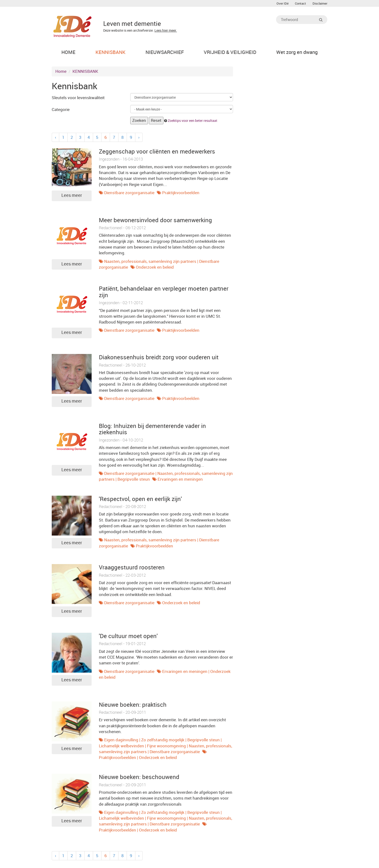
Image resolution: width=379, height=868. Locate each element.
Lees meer (72, 196)
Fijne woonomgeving (166, 747)
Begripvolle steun (134, 481)
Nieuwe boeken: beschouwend (139, 778)
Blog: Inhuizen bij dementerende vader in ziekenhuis (152, 430)
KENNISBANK (85, 73)
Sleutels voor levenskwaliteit (78, 99)
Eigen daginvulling (121, 741)
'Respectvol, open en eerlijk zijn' (140, 500)
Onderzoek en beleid (155, 268)
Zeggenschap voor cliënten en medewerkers (157, 153)
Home (61, 73)
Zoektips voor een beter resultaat (193, 122)
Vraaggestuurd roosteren (132, 569)
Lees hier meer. (166, 30)
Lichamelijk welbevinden (121, 747)
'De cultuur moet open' (128, 637)
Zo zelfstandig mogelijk (163, 741)
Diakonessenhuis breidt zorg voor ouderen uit (159, 358)
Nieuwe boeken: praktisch (133, 706)
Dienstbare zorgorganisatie (129, 194)
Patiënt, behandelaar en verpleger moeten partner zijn (164, 293)
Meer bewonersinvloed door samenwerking (155, 221)
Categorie (61, 111)
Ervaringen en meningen (180, 481)
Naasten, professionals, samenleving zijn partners (150, 262)
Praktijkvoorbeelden (181, 194)
